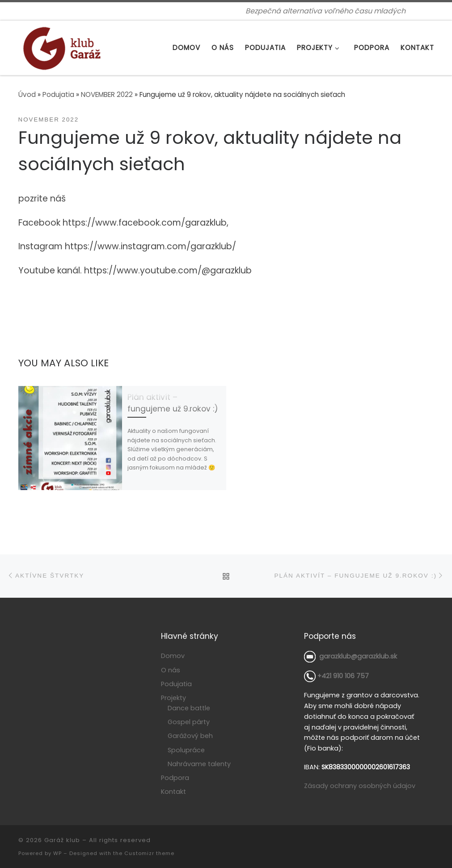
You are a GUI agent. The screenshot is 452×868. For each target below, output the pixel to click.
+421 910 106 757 (336, 675)
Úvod (27, 94)
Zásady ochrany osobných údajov (360, 785)
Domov (173, 655)
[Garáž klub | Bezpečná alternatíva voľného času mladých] (62, 46)
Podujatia (58, 94)
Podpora (175, 777)
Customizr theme (149, 852)
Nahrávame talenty (199, 763)
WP (57, 852)
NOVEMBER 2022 (107, 94)
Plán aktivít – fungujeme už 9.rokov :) (173, 403)
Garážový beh (190, 735)
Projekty (173, 697)
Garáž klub (62, 839)
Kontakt (173, 791)
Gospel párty (189, 721)
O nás (171, 669)
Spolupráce (186, 749)
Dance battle (189, 707)
